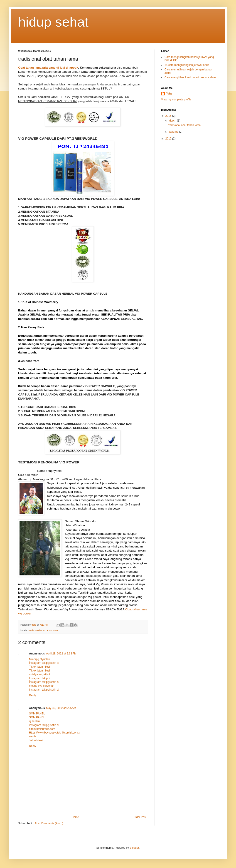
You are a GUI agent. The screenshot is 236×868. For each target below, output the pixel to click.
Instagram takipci (39, 678)
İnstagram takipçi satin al (44, 663)
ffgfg (169, 94)
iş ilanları (34, 721)
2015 (169, 139)
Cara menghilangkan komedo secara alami (190, 77)
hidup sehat (53, 22)
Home (75, 817)
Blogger (134, 848)
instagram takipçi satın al (44, 725)
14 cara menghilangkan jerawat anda (187, 65)
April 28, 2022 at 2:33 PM (61, 654)
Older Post (140, 817)
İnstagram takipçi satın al (44, 682)
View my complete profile (176, 99)
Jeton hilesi (36, 740)
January (174, 132)
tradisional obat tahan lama (43, 630)
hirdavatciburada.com (42, 729)
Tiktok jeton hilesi (39, 667)
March (173, 121)
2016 (169, 116)
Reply (33, 695)
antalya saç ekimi (39, 674)
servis (33, 736)
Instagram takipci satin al (44, 690)
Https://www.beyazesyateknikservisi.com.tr (55, 733)
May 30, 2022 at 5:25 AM (61, 708)
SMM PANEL (37, 714)
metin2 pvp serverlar (41, 686)
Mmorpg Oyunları (40, 659)
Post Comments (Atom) (49, 823)
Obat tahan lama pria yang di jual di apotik (48, 68)
